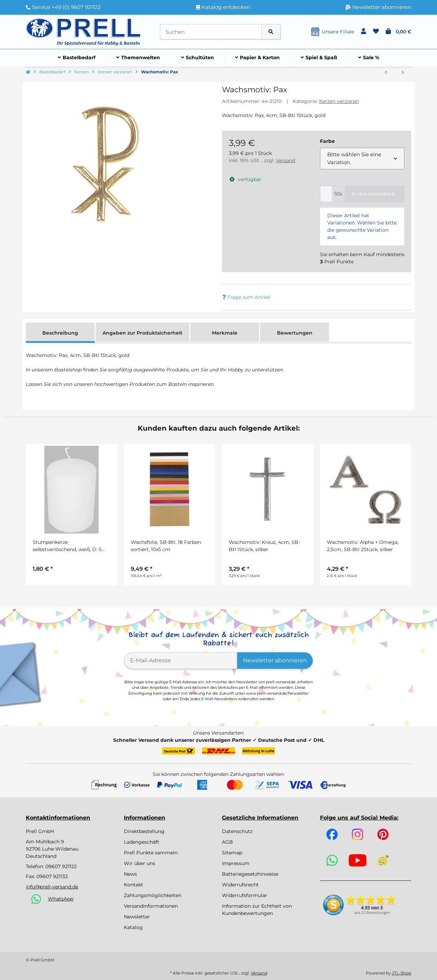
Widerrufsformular (245, 895)
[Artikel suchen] (271, 32)
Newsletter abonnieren (275, 660)
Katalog (133, 927)
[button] (364, 32)
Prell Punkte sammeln (151, 853)
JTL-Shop (402, 973)
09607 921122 (61, 866)
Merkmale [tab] (225, 333)
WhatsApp (61, 899)
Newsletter (137, 917)
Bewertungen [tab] (295, 333)
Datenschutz (237, 831)
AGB (227, 842)
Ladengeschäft (142, 842)
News (130, 874)
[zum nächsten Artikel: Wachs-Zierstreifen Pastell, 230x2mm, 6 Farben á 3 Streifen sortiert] (403, 73)
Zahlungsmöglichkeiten (153, 895)
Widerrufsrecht (240, 885)
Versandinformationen (151, 906)
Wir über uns (140, 863)
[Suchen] (211, 32)
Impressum (236, 863)
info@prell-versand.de (52, 887)
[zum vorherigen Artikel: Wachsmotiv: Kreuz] (386, 73)
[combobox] (362, 159)
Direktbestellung (144, 831)
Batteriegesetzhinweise (250, 874)
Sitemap (232, 853)
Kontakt (134, 885)
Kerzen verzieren (339, 101)
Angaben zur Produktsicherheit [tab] (142, 333)
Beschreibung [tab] (60, 333)
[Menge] (326, 194)
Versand (286, 160)
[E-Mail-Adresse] (181, 661)
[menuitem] (77, 58)
